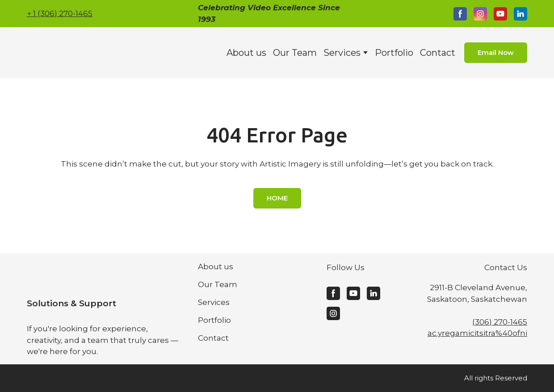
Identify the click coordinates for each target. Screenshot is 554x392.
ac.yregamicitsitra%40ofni (477, 333)
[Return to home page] (89, 53)
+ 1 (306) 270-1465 (60, 13)
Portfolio (394, 53)
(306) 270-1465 (500, 322)
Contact (438, 53)
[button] (460, 14)
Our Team (295, 53)
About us (246, 53)
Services (342, 53)
